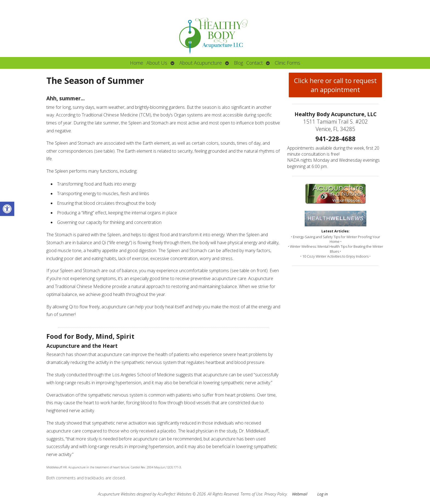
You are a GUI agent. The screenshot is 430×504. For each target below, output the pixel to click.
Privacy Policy (276, 494)
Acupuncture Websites (117, 494)
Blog (238, 63)
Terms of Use (251, 494)
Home (137, 63)
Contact (254, 63)
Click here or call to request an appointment (335, 85)
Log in (322, 494)
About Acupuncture (201, 63)
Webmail (300, 494)
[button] (7, 209)
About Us (157, 63)
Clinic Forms (288, 63)
